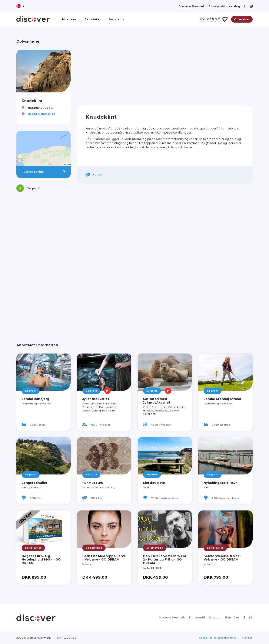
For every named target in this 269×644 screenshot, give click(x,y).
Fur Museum (93, 483)
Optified (247, 638)
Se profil (31, 391)
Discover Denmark (192, 6)
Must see (69, 19)
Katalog (234, 6)
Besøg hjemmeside (42, 114)
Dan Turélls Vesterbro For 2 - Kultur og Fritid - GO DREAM (165, 560)
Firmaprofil (217, 6)
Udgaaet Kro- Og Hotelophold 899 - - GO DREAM (41, 560)
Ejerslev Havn (154, 483)
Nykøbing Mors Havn (221, 483)
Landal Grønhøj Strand (222, 399)
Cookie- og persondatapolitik (217, 638)
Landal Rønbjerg (35, 399)
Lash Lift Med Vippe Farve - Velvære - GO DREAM (104, 558)
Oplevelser (242, 19)
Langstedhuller (35, 483)
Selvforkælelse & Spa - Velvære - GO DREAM (223, 558)
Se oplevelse (33, 548)
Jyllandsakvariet (96, 399)
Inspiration (117, 19)
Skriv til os (233, 617)
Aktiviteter (93, 19)
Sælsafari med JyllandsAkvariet (157, 401)
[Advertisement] (44, 262)
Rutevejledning (44, 172)
